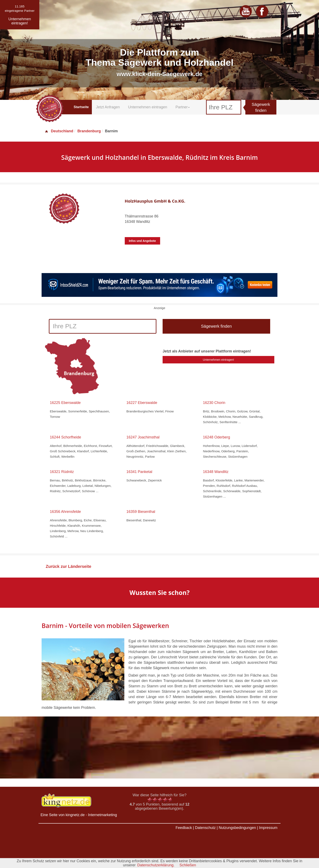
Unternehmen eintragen (148, 107)
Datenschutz (205, 828)
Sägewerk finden (261, 107)
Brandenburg (89, 131)
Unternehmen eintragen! (219, 360)
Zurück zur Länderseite (68, 566)
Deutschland (59, 131)
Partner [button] (183, 107)
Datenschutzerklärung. (156, 865)
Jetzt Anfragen (108, 107)
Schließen (188, 865)
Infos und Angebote (142, 241)
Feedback (184, 828)
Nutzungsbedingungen (237, 828)
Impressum (268, 828)
